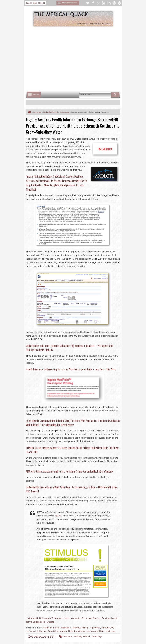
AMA (101, 631)
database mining (80, 628)
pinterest (120, 3)
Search (115, 95)
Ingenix (63, 631)
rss (104, 3)
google (98, 3)
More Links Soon (70, 3)
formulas (106, 628)
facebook (93, 3)
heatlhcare (110, 631)
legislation (66, 628)
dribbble (114, 3)
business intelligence (36, 631)
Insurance (68, 637)
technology (92, 631)
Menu (36, 94)
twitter (88, 3)
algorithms (95, 628)
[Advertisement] (86, 59)
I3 (112, 628)
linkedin (109, 3)
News (58, 516)
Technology (97, 637)
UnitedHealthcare (77, 631)
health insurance (51, 628)
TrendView (53, 631)
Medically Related (82, 637)
